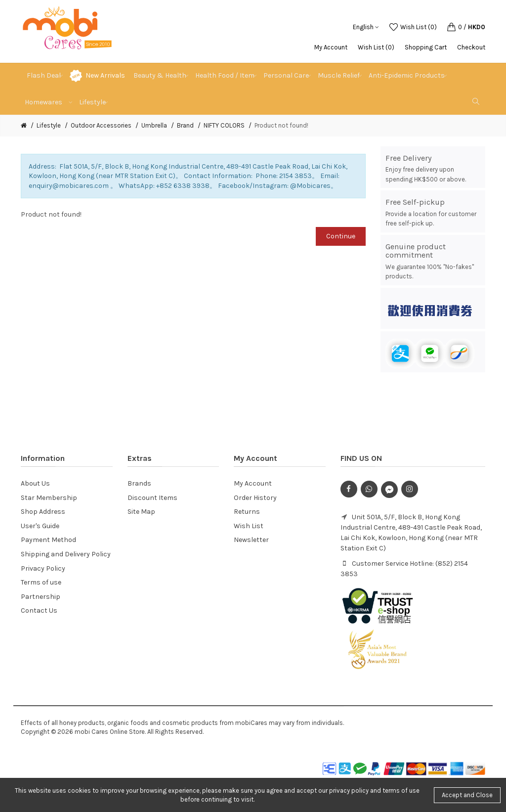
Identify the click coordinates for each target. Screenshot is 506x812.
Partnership (41, 597)
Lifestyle (49, 125)
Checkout (471, 47)
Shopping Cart (426, 47)
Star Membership (49, 498)
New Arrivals (105, 75)
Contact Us (39, 610)
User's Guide (40, 526)
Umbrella (154, 125)
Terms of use (41, 582)
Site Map (141, 512)
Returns (247, 512)
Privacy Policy (43, 568)
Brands (139, 483)
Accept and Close (467, 795)
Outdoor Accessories (101, 125)
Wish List (249, 526)
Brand (185, 125)
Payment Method (48, 540)
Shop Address (43, 512)
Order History (255, 498)
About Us (35, 483)
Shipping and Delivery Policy (66, 554)
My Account (331, 47)
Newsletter (251, 540)
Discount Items (152, 498)
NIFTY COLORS (224, 125)
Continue (341, 236)
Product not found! (281, 125)
